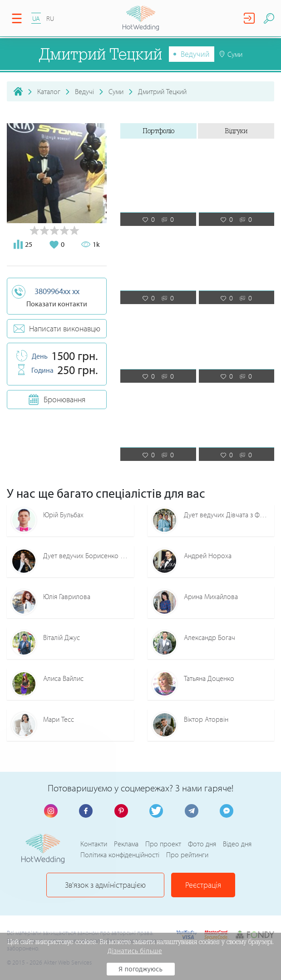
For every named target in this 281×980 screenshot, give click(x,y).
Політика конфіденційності (120, 855)
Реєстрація (203, 885)
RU (50, 18)
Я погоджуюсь (140, 969)
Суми (116, 91)
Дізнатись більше (135, 951)
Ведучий (195, 54)
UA (36, 18)
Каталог (49, 91)
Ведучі (84, 91)
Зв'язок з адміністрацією (105, 885)
